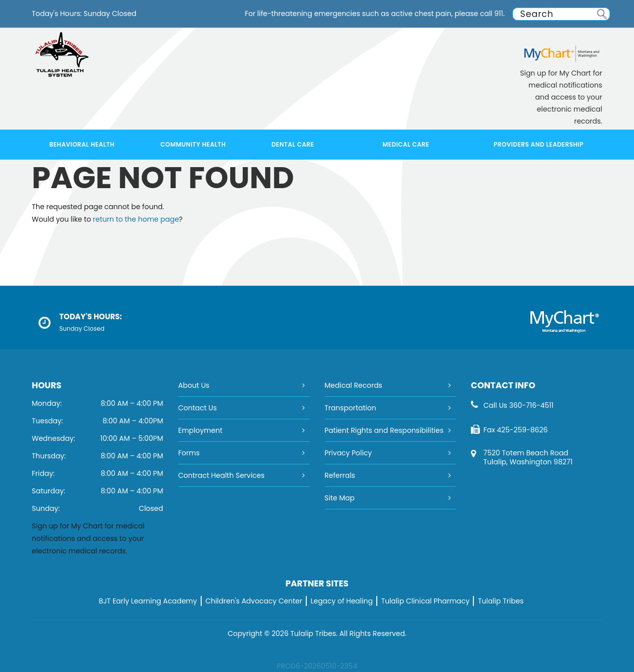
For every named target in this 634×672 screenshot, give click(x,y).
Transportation (351, 408)
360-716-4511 (531, 405)
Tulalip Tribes (501, 601)
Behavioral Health (82, 144)
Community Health (193, 144)
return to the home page (136, 219)
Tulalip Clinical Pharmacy (426, 601)
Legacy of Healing (342, 601)
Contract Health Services (221, 475)
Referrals (340, 475)
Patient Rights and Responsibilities (384, 430)
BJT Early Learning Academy (148, 601)
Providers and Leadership (539, 144)
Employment (200, 430)
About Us (194, 385)
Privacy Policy (349, 453)
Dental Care (293, 144)
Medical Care (406, 144)
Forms (189, 453)
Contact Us (197, 408)
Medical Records (354, 385)
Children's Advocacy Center (254, 601)
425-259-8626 (522, 430)
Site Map (340, 498)
